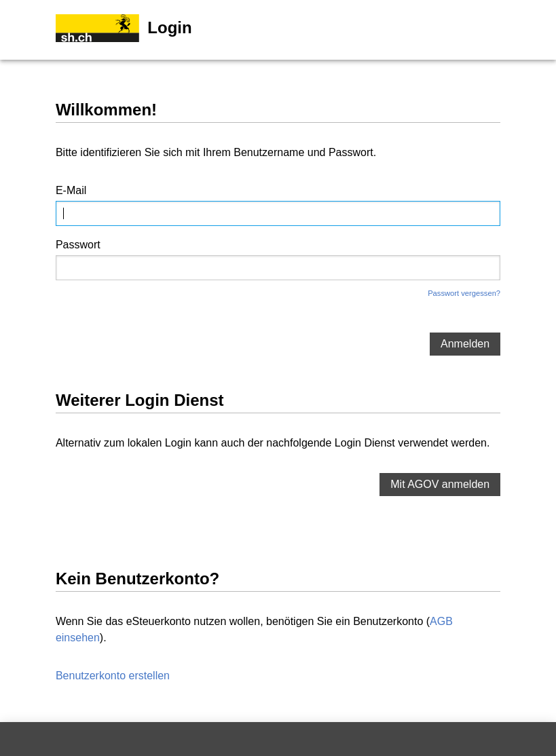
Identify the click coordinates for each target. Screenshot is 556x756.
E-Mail (71, 190)
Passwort (78, 245)
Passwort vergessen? (464, 293)
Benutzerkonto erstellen (113, 676)
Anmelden (465, 344)
